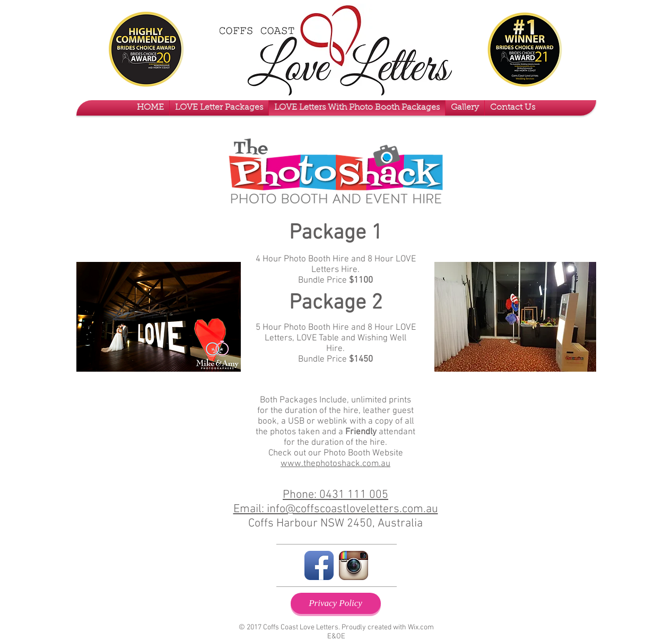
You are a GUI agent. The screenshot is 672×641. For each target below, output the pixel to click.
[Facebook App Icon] (319, 565)
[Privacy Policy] (336, 603)
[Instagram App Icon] (354, 565)
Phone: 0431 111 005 (335, 495)
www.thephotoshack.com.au (335, 464)
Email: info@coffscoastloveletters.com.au (336, 509)
